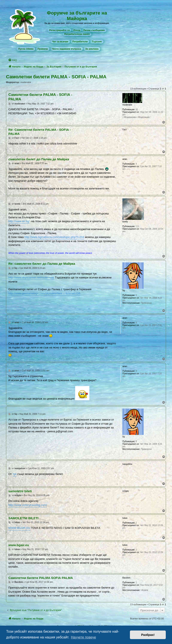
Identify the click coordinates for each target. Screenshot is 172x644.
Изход (77, 30)
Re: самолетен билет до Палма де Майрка (42, 264)
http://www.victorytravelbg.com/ (28, 505)
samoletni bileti (20, 491)
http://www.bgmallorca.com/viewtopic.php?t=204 (54, 237)
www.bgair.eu (19, 545)
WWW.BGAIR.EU (19, 528)
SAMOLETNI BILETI (23, 518)
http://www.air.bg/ (19, 221)
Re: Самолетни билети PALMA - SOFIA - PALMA (40, 132)
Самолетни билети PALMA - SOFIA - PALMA (56, 77)
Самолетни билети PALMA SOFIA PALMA (41, 578)
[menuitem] (59, 30)
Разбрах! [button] (148, 635)
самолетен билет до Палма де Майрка (39, 159)
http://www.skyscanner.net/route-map (31, 277)
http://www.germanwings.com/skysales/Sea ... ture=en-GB (44, 293)
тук (15, 474)
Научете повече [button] (83, 637)
